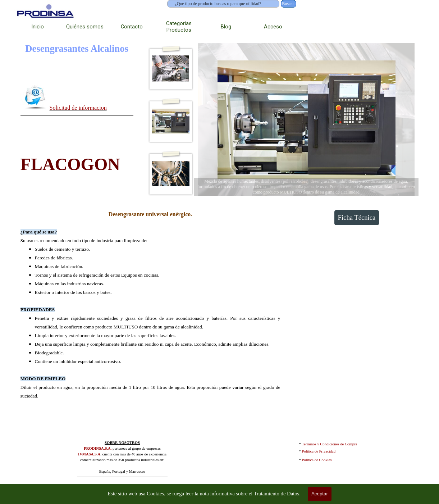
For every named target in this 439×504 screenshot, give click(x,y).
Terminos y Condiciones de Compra (330, 444)
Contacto (132, 27)
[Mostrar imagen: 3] (171, 174)
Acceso (273, 27)
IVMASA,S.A (89, 454)
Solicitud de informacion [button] (78, 108)
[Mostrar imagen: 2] (171, 121)
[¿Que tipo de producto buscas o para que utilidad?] (223, 4)
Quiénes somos (85, 27)
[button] (35, 97)
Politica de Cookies (317, 460)
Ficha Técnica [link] (357, 217)
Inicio (38, 27)
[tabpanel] (77, 99)
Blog (226, 27)
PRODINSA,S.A (97, 448)
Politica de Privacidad (319, 451)
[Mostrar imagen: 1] (171, 69)
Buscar (288, 4)
